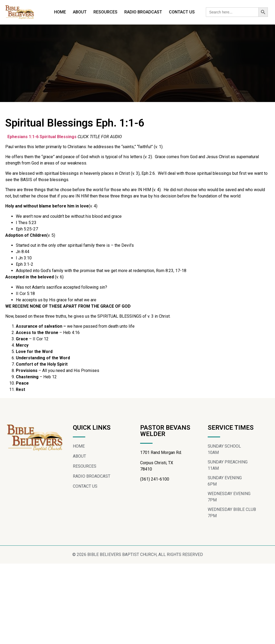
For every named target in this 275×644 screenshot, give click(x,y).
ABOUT (80, 12)
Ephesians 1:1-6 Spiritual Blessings (42, 137)
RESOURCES (105, 12)
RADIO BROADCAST (143, 12)
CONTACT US (182, 12)
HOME (60, 12)
